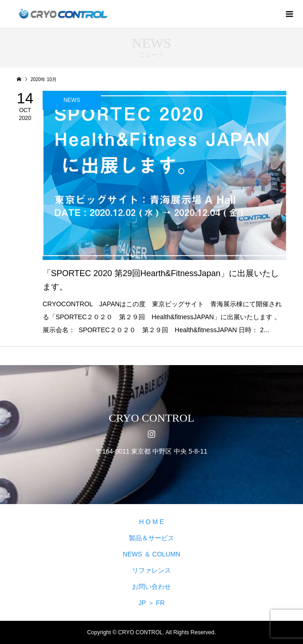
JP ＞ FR (152, 603)
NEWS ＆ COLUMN (151, 554)
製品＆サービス (151, 538)
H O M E (151, 522)
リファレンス (151, 570)
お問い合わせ (151, 587)
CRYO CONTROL (152, 418)
